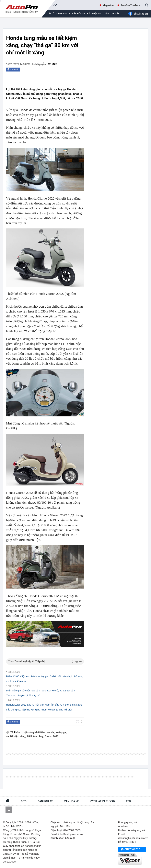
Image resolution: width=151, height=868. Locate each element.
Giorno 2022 (52, 736)
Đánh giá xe (63, 14)
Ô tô (24, 801)
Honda (51, 732)
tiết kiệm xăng (35, 736)
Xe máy (115, 14)
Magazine (108, 5)
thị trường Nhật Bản (34, 732)
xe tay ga (61, 732)
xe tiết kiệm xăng (16, 736)
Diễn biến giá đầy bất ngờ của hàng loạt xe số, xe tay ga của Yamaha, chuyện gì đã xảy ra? (41, 693)
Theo (45, 661)
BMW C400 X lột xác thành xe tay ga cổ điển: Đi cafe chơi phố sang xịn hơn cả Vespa (45, 679)
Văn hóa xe (78, 14)
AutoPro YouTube (130, 5)
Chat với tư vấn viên (130, 850)
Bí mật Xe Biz (138, 14)
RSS (128, 801)
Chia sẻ (14, 70)
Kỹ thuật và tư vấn (98, 14)
